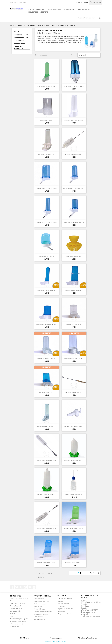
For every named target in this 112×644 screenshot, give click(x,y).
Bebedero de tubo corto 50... (47, 358)
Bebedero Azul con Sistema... (74, 86)
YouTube (25, 587)
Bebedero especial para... (47, 154)
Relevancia (89, 55)
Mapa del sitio (38, 617)
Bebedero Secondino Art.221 (47, 426)
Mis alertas (61, 611)
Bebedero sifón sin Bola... (47, 256)
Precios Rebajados (16, 606)
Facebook (12, 587)
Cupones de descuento (65, 609)
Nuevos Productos (16, 608)
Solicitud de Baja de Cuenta (43, 612)
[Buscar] (89, 18)
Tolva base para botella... (74, 256)
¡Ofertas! (44, 12)
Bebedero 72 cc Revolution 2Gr (74, 222)
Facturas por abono (64, 604)
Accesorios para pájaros (18, 621)
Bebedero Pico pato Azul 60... (47, 290)
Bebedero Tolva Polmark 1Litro (74, 460)
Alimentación (55, 9)
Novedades (33, 12)
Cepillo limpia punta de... (74, 392)
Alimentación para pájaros (19, 619)
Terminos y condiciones (42, 601)
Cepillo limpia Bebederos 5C (47, 528)
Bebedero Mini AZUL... (47, 392)
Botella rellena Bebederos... (74, 494)
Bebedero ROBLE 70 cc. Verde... (74, 528)
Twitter (17, 587)
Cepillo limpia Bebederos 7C (74, 154)
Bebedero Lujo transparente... (74, 120)
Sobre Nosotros (39, 599)
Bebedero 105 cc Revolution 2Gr (47, 222)
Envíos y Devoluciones (41, 604)
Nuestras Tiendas (40, 619)
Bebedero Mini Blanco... (74, 324)
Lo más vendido (15, 611)
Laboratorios (69, 9)
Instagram (34, 587)
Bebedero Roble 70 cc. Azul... (47, 562)
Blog (12, 616)
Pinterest (30, 587)
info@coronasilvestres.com (91, 616)
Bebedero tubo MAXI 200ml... (74, 358)
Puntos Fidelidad (39, 609)
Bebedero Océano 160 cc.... (74, 562)
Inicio (31, 9)
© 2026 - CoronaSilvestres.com (56, 641)
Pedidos (60, 601)
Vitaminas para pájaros (18, 624)
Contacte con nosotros (41, 614)
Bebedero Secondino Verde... (47, 86)
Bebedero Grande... (47, 120)
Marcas (13, 614)
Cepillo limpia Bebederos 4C (47, 460)
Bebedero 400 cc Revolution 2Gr (47, 188)
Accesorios (41, 9)
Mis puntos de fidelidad (65, 614)
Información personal (65, 598)
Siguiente (95, 573)
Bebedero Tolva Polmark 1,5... (47, 494)
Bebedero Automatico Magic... (74, 426)
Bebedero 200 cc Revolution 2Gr (74, 188)
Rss (21, 587)
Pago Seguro (38, 606)
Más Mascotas (84, 9)
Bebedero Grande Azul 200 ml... (47, 324)
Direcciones (61, 606)
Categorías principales (18, 603)
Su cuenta (62, 596)
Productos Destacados (18, 47)
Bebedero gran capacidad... (74, 290)
